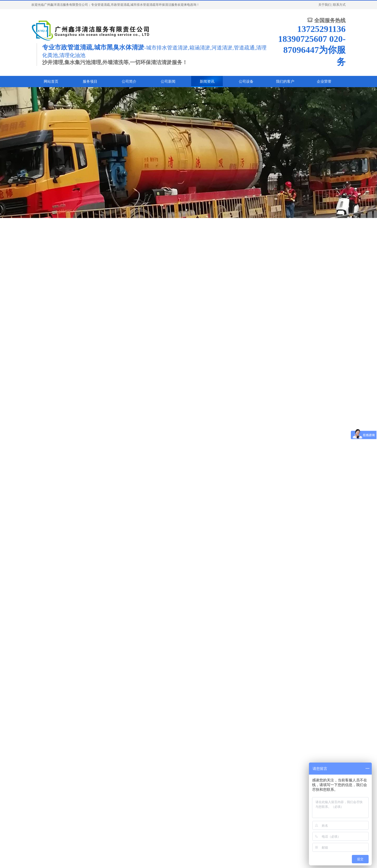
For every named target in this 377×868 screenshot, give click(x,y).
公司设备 (246, 82)
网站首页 (51, 82)
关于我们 (325, 5)
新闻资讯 (207, 82)
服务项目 (90, 82)
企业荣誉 (324, 82)
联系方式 (339, 5)
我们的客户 (285, 82)
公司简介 (129, 82)
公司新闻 (168, 82)
